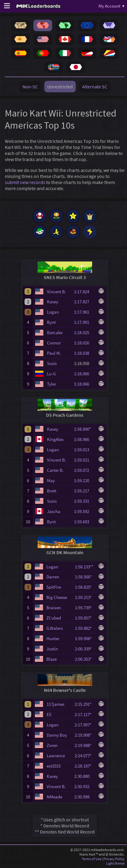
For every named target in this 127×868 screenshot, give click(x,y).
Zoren (52, 745)
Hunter (53, 638)
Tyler (52, 384)
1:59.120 (84, 480)
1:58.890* (84, 429)
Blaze (52, 659)
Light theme (115, 863)
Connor (54, 343)
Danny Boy (57, 735)
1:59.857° (85, 618)
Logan (53, 312)
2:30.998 (85, 797)
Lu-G (51, 374)
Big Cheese (57, 597)
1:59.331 (84, 501)
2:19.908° (85, 735)
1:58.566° (85, 577)
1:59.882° (85, 628)
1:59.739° (85, 608)
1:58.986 (84, 439)
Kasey (53, 302)
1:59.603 (84, 522)
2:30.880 (85, 776)
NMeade (54, 797)
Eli (49, 714)
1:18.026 (84, 343)
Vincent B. (57, 292)
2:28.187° (85, 766)
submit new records (25, 182)
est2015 (54, 766)
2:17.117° (85, 714)
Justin (52, 649)
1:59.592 (84, 511)
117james (55, 704)
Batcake (55, 332)
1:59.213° (85, 597)
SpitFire (54, 587)
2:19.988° (85, 745)
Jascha (54, 511)
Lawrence (56, 756)
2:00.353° (85, 659)
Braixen (54, 608)
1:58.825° (85, 587)
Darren (53, 577)
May (51, 480)
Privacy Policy (114, 859)
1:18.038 (84, 353)
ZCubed (54, 618)
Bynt (51, 322)
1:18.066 (84, 374)
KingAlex (55, 439)
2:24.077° (85, 756)
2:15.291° (85, 704)
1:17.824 (84, 292)
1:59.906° (85, 638)
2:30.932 (85, 786)
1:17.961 (84, 312)
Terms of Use (92, 859)
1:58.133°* (85, 567)
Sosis (52, 363)
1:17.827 (84, 302)
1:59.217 (84, 491)
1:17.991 (84, 322)
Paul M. (54, 353)
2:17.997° (85, 725)
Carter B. (55, 470)
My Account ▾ (112, 6)
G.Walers (55, 628)
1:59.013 (84, 450)
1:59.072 (84, 470)
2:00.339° (85, 649)
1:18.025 (84, 332)
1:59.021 (84, 460)
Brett (52, 491)
